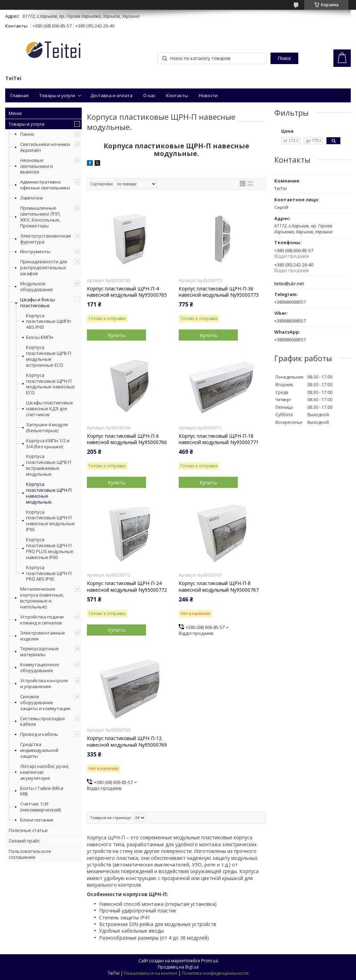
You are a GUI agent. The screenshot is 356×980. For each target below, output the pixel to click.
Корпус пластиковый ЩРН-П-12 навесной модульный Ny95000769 (127, 741)
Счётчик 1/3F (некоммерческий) (41, 807)
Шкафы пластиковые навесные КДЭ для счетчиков (50, 409)
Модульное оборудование (37, 286)
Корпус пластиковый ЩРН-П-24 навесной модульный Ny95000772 (127, 586)
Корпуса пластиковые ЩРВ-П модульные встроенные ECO (49, 356)
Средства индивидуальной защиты (39, 750)
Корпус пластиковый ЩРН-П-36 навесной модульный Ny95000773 (219, 292)
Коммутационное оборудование (40, 667)
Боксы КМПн (40, 337)
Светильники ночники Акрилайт (45, 147)
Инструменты (35, 251)
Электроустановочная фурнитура (45, 239)
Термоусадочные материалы (39, 651)
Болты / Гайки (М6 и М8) (42, 791)
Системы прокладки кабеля (42, 721)
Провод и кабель (39, 734)
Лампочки (31, 198)
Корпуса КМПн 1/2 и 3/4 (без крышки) (48, 444)
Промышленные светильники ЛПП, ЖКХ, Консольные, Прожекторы (40, 217)
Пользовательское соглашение (30, 854)
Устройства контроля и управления (44, 683)
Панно (27, 134)
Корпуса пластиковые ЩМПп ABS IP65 (48, 322)
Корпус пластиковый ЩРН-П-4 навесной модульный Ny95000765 (127, 292)
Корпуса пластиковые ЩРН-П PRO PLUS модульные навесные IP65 (50, 549)
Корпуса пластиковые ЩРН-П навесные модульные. (49, 493)
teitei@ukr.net (289, 284)
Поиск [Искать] (284, 58)
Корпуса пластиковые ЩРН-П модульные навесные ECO (50, 384)
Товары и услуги (57, 95)
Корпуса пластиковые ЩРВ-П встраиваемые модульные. (49, 465)
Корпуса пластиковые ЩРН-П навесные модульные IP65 (50, 521)
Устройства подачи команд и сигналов (42, 620)
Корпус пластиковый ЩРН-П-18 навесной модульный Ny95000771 (219, 439)
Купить (117, 335)
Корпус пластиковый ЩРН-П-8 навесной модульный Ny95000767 (219, 586)
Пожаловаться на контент (151, 973)
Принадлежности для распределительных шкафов (44, 267)
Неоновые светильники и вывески (37, 166)
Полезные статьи (28, 830)
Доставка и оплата (111, 95)
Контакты (177, 95)
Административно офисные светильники (45, 185)
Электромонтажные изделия (43, 636)
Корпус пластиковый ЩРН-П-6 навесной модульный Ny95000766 (127, 439)
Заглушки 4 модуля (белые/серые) (47, 428)
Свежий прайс (24, 841)
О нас (149, 95)
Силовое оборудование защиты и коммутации (45, 702)
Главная (19, 95)
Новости (208, 95)
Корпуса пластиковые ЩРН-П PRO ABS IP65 (49, 573)
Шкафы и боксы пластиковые (38, 302)
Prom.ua (210, 961)
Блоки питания (37, 820)
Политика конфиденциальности (215, 973)
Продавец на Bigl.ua (178, 967)
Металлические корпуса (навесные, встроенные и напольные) (42, 598)
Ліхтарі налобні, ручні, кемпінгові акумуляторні (45, 772)
